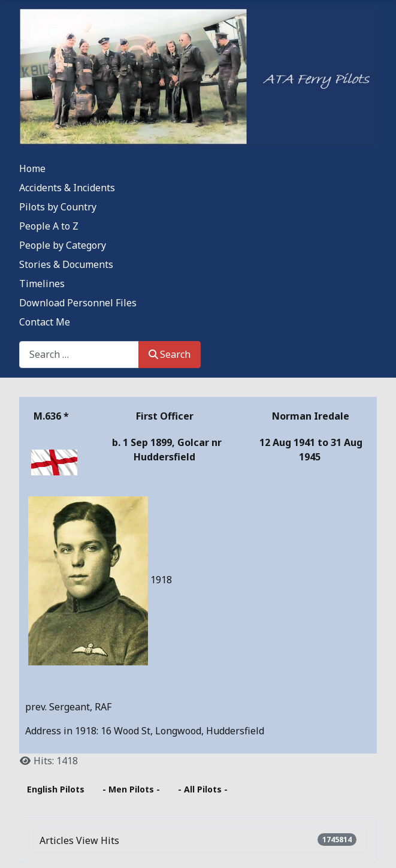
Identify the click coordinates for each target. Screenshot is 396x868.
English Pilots (56, 789)
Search (170, 354)
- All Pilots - (203, 789)
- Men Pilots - (131, 789)
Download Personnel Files (78, 303)
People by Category (63, 245)
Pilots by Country (58, 207)
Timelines (42, 284)
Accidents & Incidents (67, 188)
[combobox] (79, 355)
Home (32, 168)
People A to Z (49, 226)
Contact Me (45, 322)
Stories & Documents (66, 264)
